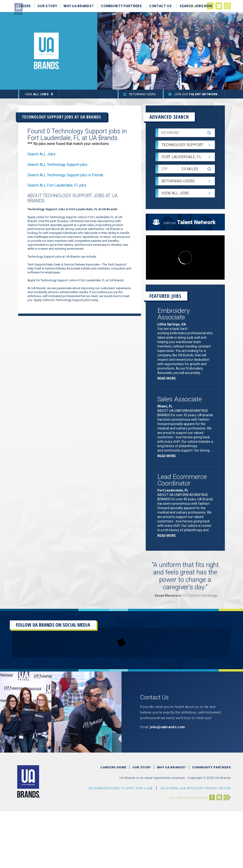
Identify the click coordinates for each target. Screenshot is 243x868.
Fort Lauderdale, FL (181, 157)
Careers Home (113, 767)
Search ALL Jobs (41, 154)
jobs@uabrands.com (167, 727)
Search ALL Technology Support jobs (57, 165)
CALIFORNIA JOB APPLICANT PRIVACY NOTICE (196, 788)
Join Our (196, 94)
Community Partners (121, 6)
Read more (168, 379)
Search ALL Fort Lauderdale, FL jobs (57, 185)
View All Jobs (175, 193)
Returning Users (142, 94)
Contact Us (160, 6)
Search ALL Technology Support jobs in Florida (65, 175)
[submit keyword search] (209, 133)
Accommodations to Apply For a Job (121, 788)
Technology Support (182, 145)
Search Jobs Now (196, 6)
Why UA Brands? (79, 6)
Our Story (47, 6)
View (37, 94)
